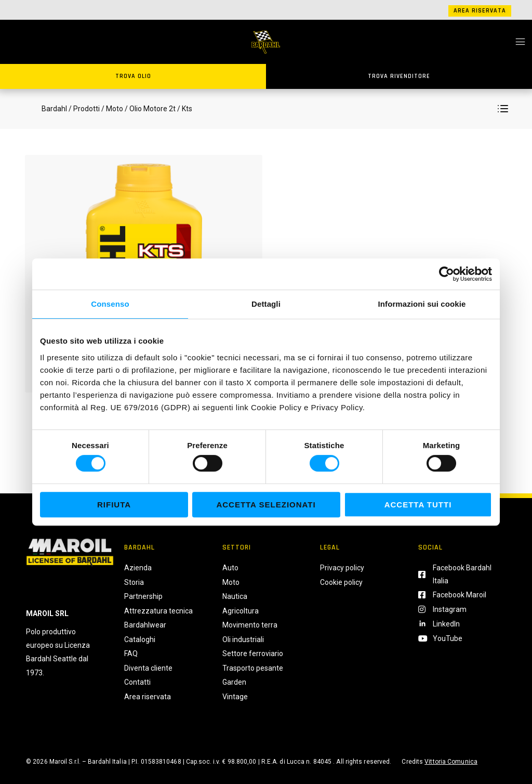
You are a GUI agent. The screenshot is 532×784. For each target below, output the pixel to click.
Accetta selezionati (266, 505)
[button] (503, 109)
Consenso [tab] (110, 304)
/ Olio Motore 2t (149, 109)
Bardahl (54, 109)
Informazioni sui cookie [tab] (422, 304)
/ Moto (112, 109)
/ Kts (184, 109)
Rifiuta (114, 505)
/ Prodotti (84, 109)
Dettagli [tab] (266, 304)
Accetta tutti (418, 505)
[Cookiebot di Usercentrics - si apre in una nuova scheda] (447, 274)
